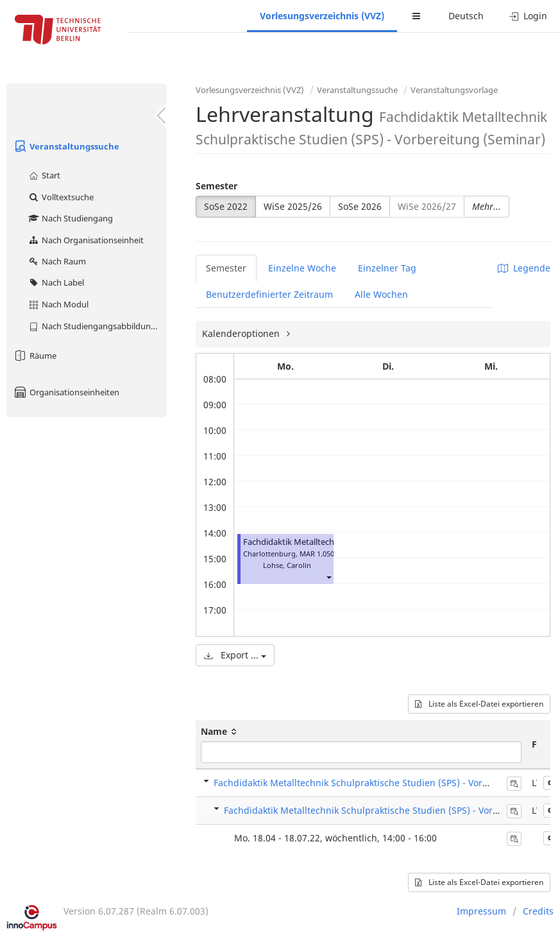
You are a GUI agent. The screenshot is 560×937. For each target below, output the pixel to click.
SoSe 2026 (360, 206)
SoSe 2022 (226, 206)
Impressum (481, 911)
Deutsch (466, 16)
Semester (216, 186)
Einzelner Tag (387, 268)
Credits (538, 911)
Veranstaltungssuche (66, 146)
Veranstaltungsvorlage (454, 90)
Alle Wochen (381, 294)
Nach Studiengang (70, 218)
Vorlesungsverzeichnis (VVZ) (322, 16)
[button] (328, 577)
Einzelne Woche (302, 268)
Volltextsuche (61, 197)
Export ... (235, 655)
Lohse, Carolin (287, 565)
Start (44, 175)
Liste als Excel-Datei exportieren (479, 704)
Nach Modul (58, 304)
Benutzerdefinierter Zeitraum (269, 294)
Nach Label (56, 282)
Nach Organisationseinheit (86, 240)
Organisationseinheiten (66, 392)
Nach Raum (57, 261)
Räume (35, 356)
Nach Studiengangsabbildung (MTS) (97, 326)
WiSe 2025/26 (293, 206)
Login (528, 16)
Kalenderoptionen (242, 333)
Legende (524, 268)
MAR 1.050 (317, 554)
